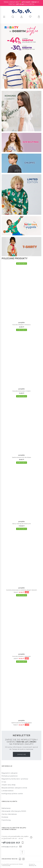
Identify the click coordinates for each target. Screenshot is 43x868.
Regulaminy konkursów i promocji (15, 779)
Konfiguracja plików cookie (12, 794)
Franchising (6, 820)
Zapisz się (22, 754)
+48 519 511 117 (11, 842)
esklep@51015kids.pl (10, 847)
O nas (4, 782)
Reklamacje (6, 808)
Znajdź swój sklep (9, 785)
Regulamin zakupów (10, 773)
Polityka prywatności (10, 776)
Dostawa (5, 817)
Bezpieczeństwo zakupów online (14, 788)
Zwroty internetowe (9, 814)
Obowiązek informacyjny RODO (14, 811)
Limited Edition (8, 791)
